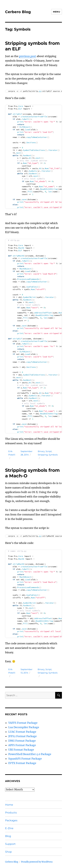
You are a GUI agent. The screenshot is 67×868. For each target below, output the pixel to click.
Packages (11, 820)
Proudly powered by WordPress (37, 862)
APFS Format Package (22, 745)
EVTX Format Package (22, 763)
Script (49, 451)
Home (9, 805)
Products (11, 813)
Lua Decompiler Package (24, 727)
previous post (28, 56)
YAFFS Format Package (23, 723)
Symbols (53, 455)
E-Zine (9, 828)
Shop (8, 852)
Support (10, 844)
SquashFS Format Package (25, 759)
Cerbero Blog (18, 12)
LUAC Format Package (22, 732)
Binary (41, 451)
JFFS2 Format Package (22, 736)
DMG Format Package (22, 741)
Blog (8, 836)
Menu (56, 12)
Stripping (43, 455)
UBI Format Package (21, 750)
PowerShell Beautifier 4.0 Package (30, 754)
